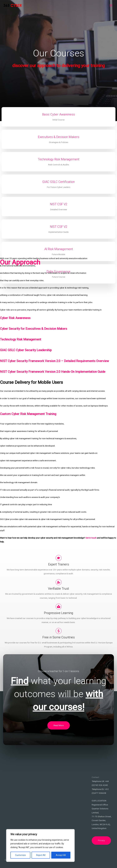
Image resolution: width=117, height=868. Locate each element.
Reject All (41, 855)
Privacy (101, 840)
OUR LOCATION (99, 801)
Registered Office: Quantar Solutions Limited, (100, 809)
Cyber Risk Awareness (15, 318)
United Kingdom (99, 828)
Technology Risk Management (21, 339)
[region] (40, 845)
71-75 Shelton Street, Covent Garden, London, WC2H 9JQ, (102, 820)
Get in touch (91, 538)
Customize (20, 855)
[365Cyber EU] (12, 5)
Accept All (61, 855)
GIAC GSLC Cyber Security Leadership (26, 350)
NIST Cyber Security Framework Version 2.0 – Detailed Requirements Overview (54, 361)
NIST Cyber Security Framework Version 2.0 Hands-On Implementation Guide (53, 372)
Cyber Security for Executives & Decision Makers (34, 329)
